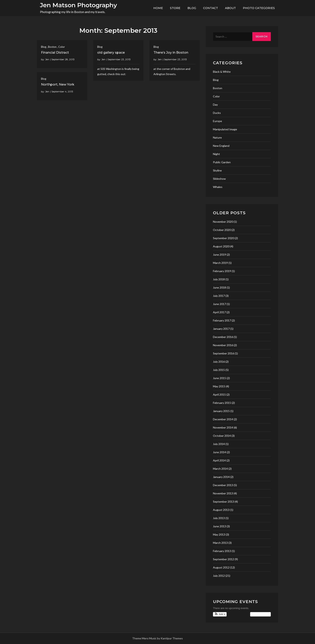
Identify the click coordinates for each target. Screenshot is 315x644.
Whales (218, 187)
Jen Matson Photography (78, 5)
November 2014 (223, 427)
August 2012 (221, 567)
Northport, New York (58, 84)
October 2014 (222, 436)
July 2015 (219, 370)
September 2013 (223, 502)
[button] (220, 614)
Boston (52, 47)
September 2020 (223, 238)
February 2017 (222, 320)
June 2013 (219, 526)
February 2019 (222, 271)
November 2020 (223, 222)
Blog (192, 8)
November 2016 (223, 345)
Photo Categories (259, 8)
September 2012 (223, 559)
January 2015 (221, 411)
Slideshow (219, 179)
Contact (211, 8)
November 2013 (223, 493)
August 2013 (221, 510)
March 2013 (220, 543)
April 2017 (219, 312)
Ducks (217, 113)
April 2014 (219, 460)
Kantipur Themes (172, 638)
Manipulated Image (225, 129)
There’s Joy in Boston (171, 53)
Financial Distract (55, 53)
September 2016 (223, 353)
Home (158, 8)
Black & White (222, 72)
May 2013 (219, 534)
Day (215, 105)
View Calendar (260, 614)
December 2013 (223, 485)
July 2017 (219, 296)
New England (221, 146)
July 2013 (219, 518)
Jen (47, 59)
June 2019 (219, 255)
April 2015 (219, 394)
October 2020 (222, 230)
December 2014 (223, 419)
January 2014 (221, 477)
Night (216, 154)
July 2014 (219, 444)
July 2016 (219, 362)
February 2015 (222, 403)
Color (62, 47)
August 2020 (221, 246)
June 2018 (219, 287)
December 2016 (223, 337)
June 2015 (219, 378)
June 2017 (219, 304)
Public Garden (222, 162)
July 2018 (219, 279)
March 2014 (220, 469)
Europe (217, 121)
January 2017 (221, 329)
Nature (217, 137)
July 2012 (219, 576)
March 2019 (220, 263)
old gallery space (111, 53)
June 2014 (219, 452)
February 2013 (222, 551)
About (230, 8)
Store (175, 8)
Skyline (217, 170)
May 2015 (219, 386)
